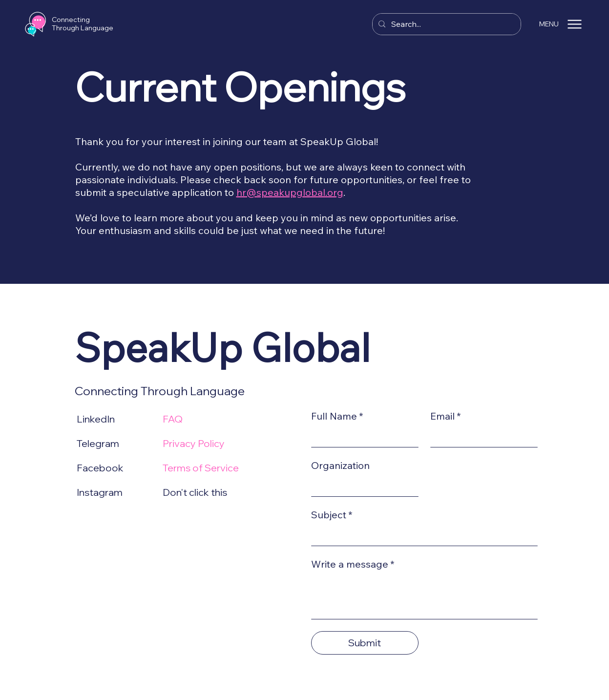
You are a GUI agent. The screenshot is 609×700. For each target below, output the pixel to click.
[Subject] (421, 535)
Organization (340, 465)
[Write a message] (424, 597)
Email (446, 416)
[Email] (481, 437)
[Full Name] (362, 437)
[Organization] (362, 486)
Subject (332, 515)
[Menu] (575, 24)
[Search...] (446, 24)
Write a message (353, 564)
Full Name (337, 416)
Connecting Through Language (83, 24)
